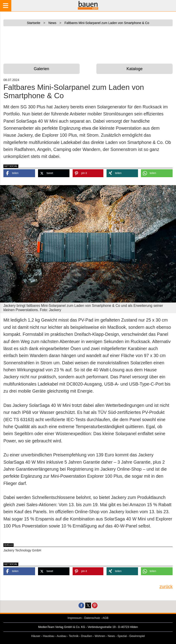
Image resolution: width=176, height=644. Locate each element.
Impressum (75, 618)
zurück (166, 587)
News (111, 636)
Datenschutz (92, 618)
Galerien (41, 69)
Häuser (36, 636)
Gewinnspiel (137, 636)
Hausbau (49, 636)
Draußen (87, 636)
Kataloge (134, 69)
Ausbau (62, 636)
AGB (106, 618)
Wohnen (100, 636)
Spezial (122, 636)
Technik (74, 636)
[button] (19, 173)
